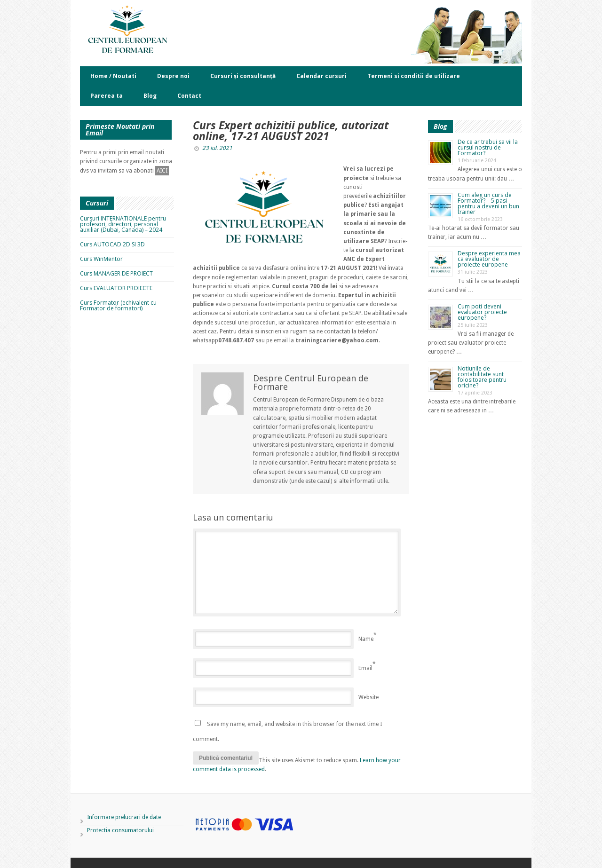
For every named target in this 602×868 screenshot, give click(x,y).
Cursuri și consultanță (243, 76)
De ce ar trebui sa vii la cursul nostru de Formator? (488, 147)
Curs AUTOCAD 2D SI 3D (112, 244)
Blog (150, 96)
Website (368, 697)
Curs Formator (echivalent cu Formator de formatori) (118, 305)
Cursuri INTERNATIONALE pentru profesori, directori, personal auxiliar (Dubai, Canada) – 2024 (123, 224)
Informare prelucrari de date (124, 817)
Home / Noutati (113, 76)
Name (366, 639)
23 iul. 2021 (217, 148)
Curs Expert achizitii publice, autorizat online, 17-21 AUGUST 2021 (291, 130)
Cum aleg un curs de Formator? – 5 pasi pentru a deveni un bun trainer (488, 203)
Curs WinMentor (101, 259)
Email (365, 668)
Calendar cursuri (321, 76)
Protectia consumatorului (120, 830)
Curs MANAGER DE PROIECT (116, 273)
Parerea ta (107, 96)
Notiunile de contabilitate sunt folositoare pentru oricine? (482, 377)
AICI (162, 171)
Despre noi (173, 76)
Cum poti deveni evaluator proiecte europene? (482, 312)
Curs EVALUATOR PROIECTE (116, 288)
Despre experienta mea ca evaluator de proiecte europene (489, 259)
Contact (189, 96)
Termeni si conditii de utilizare (414, 76)
